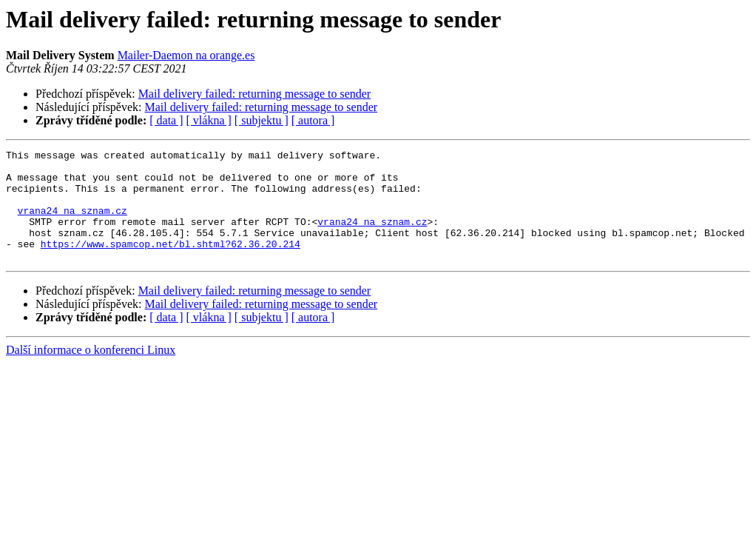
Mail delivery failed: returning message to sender (255, 94)
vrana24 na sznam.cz (72, 224)
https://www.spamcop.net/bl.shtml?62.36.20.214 (171, 264)
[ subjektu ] (261, 120)
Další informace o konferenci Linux (91, 372)
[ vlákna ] (209, 120)
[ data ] (166, 120)
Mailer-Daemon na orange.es (186, 55)
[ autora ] (313, 120)
